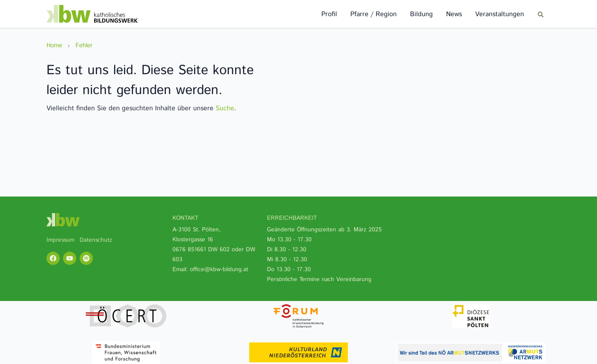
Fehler (84, 45)
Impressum (60, 240)
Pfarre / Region (374, 14)
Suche (225, 108)
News (454, 14)
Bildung (421, 14)
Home (54, 45)
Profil (329, 14)
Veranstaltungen (500, 14)
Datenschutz (96, 240)
